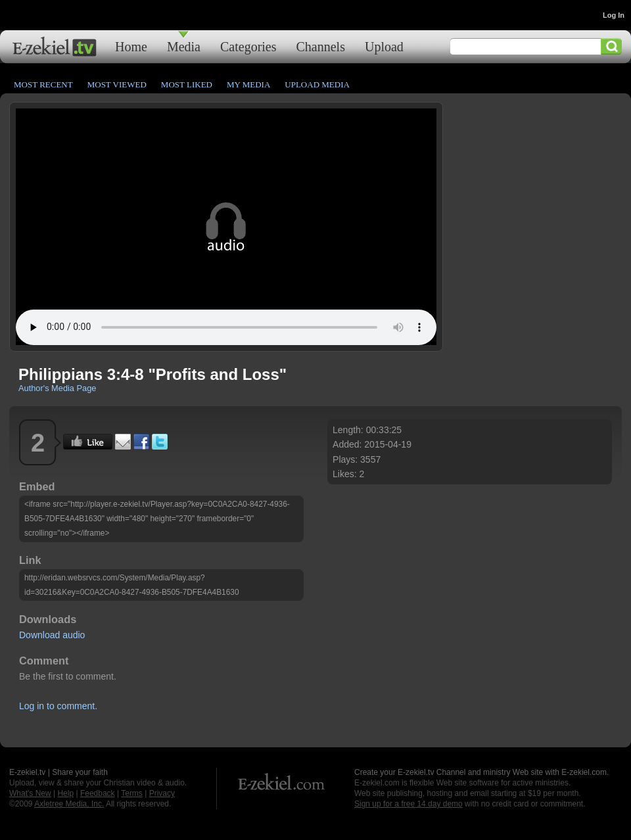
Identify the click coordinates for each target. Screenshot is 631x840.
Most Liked (187, 84)
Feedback (98, 793)
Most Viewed (117, 84)
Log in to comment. (58, 706)
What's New (30, 793)
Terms (132, 793)
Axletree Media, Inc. (69, 804)
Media (184, 46)
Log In (614, 15)
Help (65, 793)
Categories (248, 46)
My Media (248, 84)
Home (131, 46)
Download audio (52, 635)
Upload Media (317, 84)
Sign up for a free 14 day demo (409, 804)
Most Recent (43, 84)
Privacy (162, 793)
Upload (384, 46)
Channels (321, 46)
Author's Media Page (57, 388)
